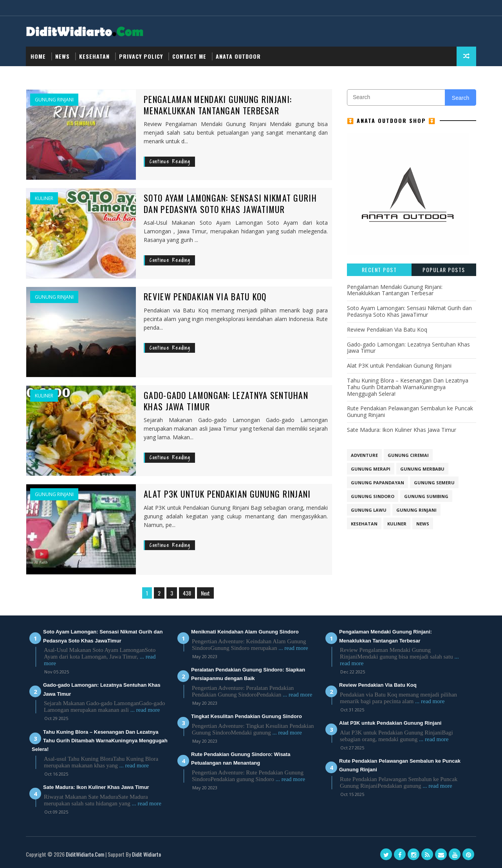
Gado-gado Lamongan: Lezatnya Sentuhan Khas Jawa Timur (226, 401)
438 (187, 593)
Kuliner (44, 199)
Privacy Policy (141, 56)
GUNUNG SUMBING (426, 496)
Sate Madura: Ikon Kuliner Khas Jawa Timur (402, 430)
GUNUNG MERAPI (371, 469)
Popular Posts (444, 270)
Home (38, 56)
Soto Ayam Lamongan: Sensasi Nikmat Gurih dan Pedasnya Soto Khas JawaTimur (231, 203)
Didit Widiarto (146, 854)
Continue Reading (170, 162)
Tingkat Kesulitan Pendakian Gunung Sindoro (246, 716)
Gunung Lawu (369, 510)
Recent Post (379, 270)
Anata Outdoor (238, 56)
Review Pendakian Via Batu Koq (205, 296)
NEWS (62, 56)
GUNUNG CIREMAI (408, 455)
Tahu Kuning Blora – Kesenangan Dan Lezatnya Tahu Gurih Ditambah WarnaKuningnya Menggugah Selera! (408, 387)
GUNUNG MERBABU (422, 469)
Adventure (364, 455)
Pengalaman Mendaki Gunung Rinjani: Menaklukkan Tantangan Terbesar (218, 105)
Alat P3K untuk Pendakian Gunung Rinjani (227, 494)
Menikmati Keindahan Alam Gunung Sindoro (245, 632)
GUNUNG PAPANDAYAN (377, 483)
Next (205, 593)
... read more (145, 710)
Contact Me (189, 56)
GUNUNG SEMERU (434, 483)
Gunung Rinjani (54, 100)
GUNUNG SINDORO (373, 496)
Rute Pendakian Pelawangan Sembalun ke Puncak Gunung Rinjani (410, 411)
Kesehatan (94, 56)
